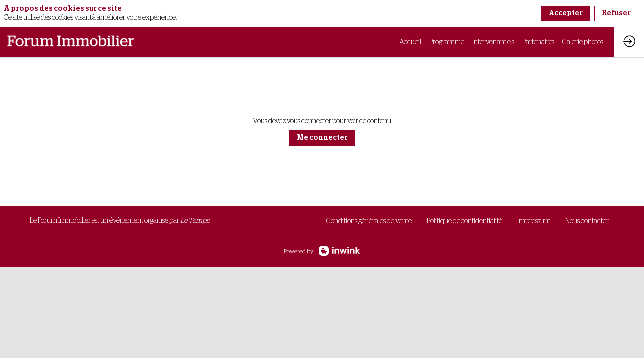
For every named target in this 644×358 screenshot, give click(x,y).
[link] (410, 42)
